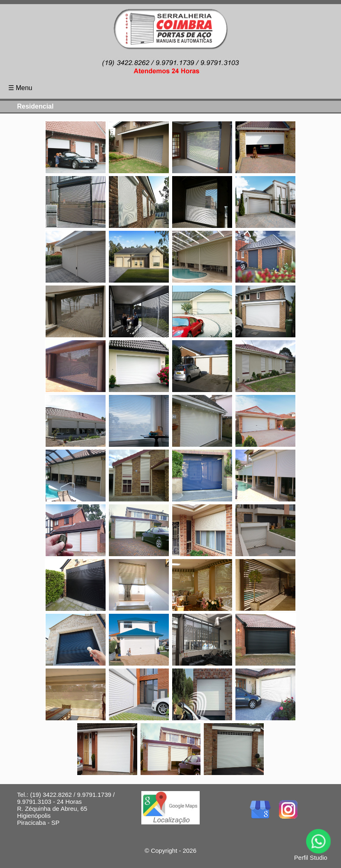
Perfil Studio (311, 858)
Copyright (164, 851)
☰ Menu (20, 88)
